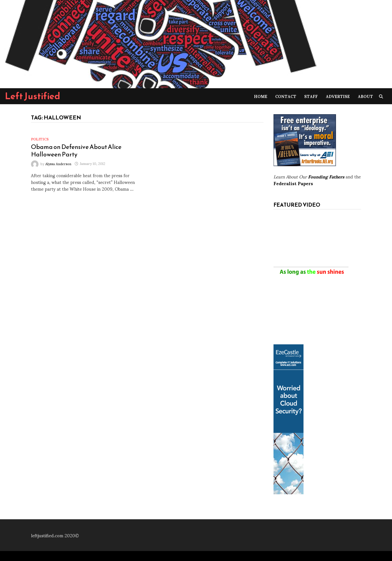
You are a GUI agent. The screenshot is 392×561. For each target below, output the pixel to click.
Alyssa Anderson (58, 163)
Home (261, 96)
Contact (286, 96)
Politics (40, 139)
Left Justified (33, 96)
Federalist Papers (293, 183)
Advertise (338, 96)
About (365, 96)
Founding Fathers (326, 176)
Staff (311, 96)
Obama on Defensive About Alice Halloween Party (76, 150)
